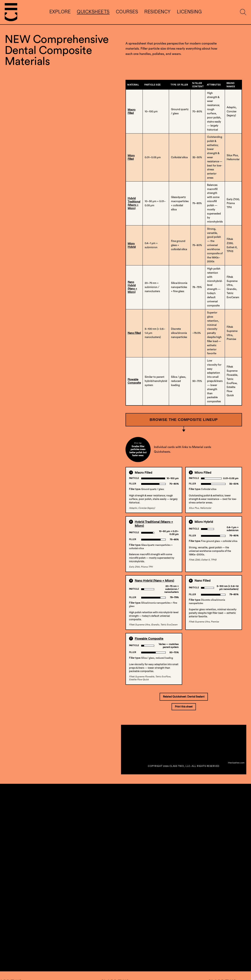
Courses (127, 12)
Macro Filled (132, 111)
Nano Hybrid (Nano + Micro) (154, 581)
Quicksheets (93, 12)
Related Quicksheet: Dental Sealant (184, 697)
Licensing (189, 12)
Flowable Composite (134, 381)
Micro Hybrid (132, 245)
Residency (157, 12)
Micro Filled (131, 157)
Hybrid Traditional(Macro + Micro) (134, 203)
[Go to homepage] (11, 12)
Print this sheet (184, 707)
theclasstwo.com (236, 763)
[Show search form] (243, 12)
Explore (60, 12)
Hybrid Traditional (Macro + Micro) (154, 524)
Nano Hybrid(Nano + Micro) (132, 287)
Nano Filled (134, 333)
